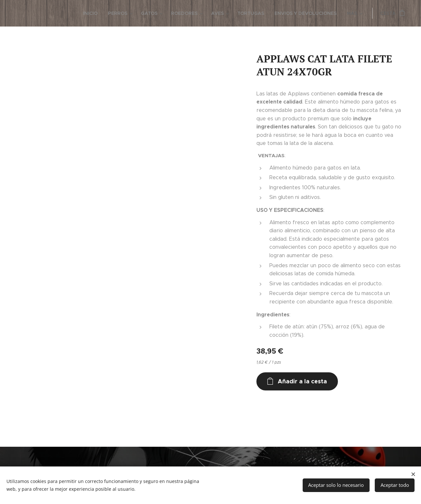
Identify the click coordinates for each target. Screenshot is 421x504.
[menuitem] (30, 13)
